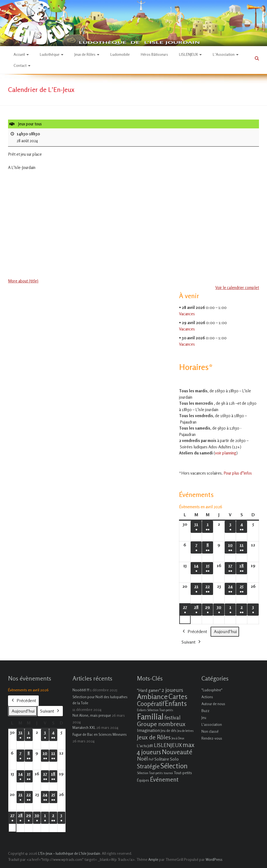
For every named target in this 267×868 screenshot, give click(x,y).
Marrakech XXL (84, 727)
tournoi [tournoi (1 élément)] (168, 773)
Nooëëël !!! (81, 690)
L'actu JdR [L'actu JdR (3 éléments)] (145, 746)
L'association (212, 724)
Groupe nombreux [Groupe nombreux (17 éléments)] (161, 724)
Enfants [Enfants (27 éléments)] (176, 703)
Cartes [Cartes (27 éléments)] (178, 697)
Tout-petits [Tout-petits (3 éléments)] (183, 773)
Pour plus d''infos (238, 473)
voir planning (226, 453)
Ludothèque (50, 54)
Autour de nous (213, 704)
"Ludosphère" (212, 690)
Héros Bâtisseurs (154, 54)
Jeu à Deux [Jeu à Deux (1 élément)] (178, 738)
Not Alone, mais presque (92, 715)
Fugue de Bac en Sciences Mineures (100, 734)
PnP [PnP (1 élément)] (151, 760)
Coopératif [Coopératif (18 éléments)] (151, 704)
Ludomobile (120, 54)
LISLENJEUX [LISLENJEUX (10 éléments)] (168, 745)
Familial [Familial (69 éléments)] (150, 716)
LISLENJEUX (188, 54)
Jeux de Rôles (85, 54)
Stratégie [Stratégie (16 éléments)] (148, 766)
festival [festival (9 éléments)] (172, 717)
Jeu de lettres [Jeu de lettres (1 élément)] (186, 731)
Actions (207, 697)
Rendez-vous (212, 738)
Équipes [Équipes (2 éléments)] (143, 780)
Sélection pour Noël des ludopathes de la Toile (100, 700)
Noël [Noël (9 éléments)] (142, 759)
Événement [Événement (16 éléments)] (164, 779)
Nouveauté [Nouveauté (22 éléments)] (177, 752)
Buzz (205, 711)
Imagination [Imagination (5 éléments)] (148, 730)
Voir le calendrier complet (237, 288)
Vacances (187, 314)
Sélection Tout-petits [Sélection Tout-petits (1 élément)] (150, 773)
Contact (20, 65)
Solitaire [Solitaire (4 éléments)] (162, 759)
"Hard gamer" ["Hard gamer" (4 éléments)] (149, 690)
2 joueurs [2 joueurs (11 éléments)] (172, 690)
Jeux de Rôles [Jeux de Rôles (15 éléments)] (154, 737)
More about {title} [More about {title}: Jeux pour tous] (23, 281)
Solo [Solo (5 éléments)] (174, 759)
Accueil (19, 54)
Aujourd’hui (225, 631)
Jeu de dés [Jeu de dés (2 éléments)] (169, 731)
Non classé (210, 731)
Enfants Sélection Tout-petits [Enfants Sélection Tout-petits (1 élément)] (155, 710)
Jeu (204, 718)
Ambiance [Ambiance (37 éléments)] (152, 696)
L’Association (224, 54)
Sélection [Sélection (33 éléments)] (174, 766)
